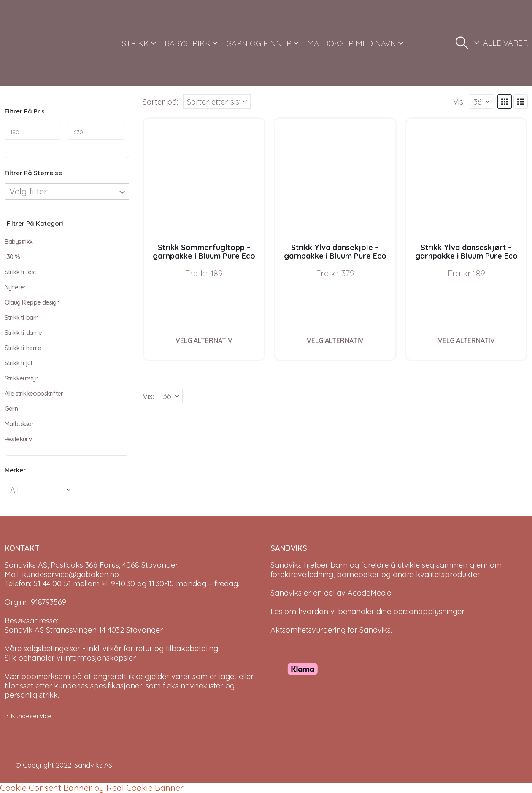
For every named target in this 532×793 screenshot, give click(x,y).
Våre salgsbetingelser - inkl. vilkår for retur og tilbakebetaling (111, 649)
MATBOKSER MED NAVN (352, 43)
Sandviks (286, 565)
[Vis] (481, 102)
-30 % (12, 257)
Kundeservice (31, 716)
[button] (462, 43)
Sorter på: (160, 102)
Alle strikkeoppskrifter (34, 393)
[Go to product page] (204, 179)
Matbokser (19, 424)
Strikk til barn (22, 317)
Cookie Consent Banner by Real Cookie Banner (92, 788)
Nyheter (15, 287)
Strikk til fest (20, 272)
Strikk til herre (23, 348)
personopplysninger (428, 611)
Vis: (459, 102)
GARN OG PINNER (259, 43)
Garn (11, 409)
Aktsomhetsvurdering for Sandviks (331, 630)
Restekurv (18, 439)
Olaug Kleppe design (32, 302)
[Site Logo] (36, 43)
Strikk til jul (18, 363)
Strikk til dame (23, 333)
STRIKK (135, 43)
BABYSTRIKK (188, 43)
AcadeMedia (370, 593)
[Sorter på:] (217, 102)
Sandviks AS (93, 765)
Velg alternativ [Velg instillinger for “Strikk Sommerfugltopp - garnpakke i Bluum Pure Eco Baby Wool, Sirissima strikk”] (204, 340)
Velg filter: (29, 191)
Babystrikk (19, 241)
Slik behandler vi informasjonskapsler (70, 658)
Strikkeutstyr (21, 378)
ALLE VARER (505, 43)
